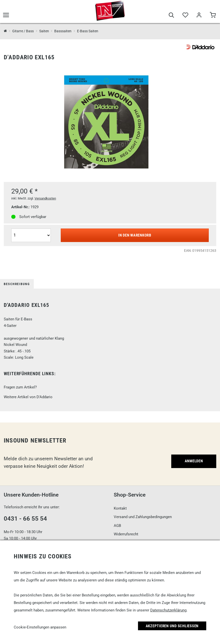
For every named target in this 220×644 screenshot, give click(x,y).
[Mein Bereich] (199, 16)
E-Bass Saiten (88, 31)
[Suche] (171, 16)
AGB (117, 526)
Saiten (44, 31)
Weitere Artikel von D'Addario (28, 397)
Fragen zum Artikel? (20, 387)
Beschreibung (17, 284)
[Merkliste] (185, 16)
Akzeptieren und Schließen (172, 626)
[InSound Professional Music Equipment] (5, 31)
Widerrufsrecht (126, 534)
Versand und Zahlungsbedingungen (143, 517)
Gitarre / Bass (23, 31)
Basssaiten (63, 31)
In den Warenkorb (135, 235)
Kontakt (120, 508)
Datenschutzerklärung (168, 610)
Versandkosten (45, 198)
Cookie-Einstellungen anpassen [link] (40, 627)
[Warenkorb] (213, 16)
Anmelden (194, 461)
